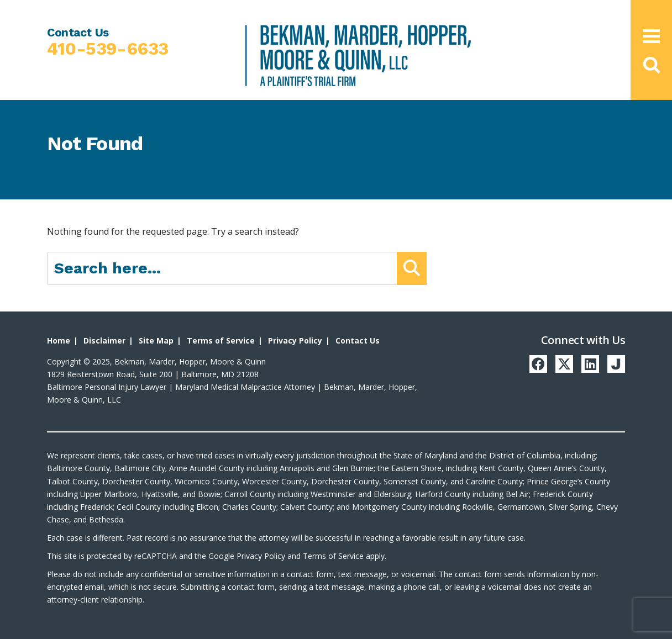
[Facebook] (538, 364)
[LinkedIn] (590, 364)
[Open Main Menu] (652, 36)
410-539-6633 (108, 49)
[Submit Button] (412, 268)
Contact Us (358, 340)
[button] (651, 65)
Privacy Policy (295, 340)
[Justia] (616, 364)
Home (59, 340)
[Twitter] (564, 364)
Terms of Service (221, 340)
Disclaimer (104, 340)
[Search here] (222, 268)
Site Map (156, 340)
